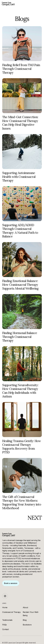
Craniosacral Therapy (11, 612)
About (25, 607)
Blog (25, 620)
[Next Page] (35, 518)
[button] (40, 4)
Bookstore (27, 625)
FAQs (4, 625)
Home (5, 607)
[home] (8, 4)
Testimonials (7, 620)
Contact (6, 629)
